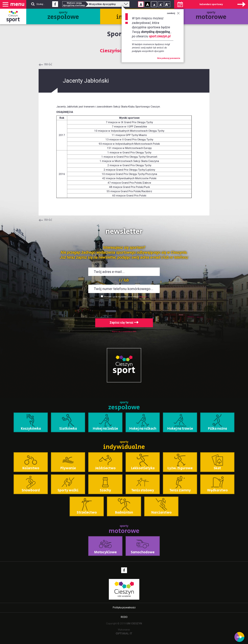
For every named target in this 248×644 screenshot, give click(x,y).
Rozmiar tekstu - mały (154, 4)
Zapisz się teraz (124, 323)
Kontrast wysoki (147, 4)
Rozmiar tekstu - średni (161, 4)
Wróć (48, 65)
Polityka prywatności (124, 608)
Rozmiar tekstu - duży (167, 4)
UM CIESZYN (134, 623)
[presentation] (124, 307)
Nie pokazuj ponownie (169, 58)
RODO (124, 617)
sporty (63, 16)
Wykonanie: (124, 631)
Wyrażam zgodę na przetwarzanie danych (121, 297)
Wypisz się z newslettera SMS (124, 332)
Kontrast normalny (141, 4)
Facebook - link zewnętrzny (55, 5)
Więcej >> (143, 297)
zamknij (173, 13)
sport (13, 20)
